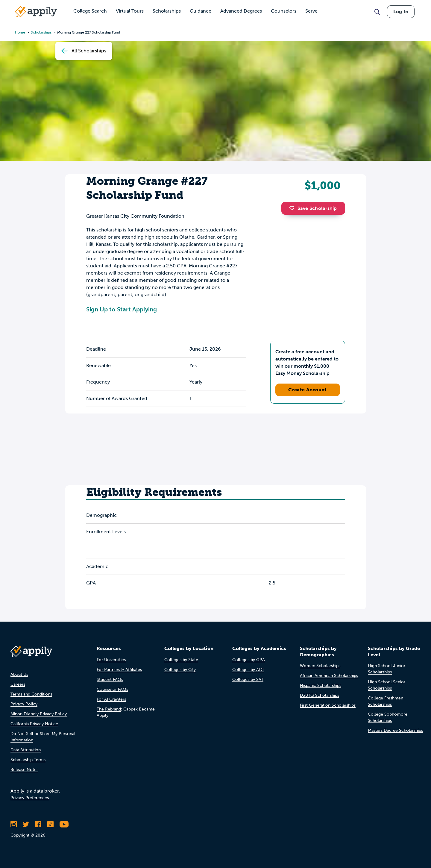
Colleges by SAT (248, 680)
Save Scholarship (313, 208)
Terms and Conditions (31, 694)
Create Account (308, 390)
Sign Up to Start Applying (122, 309)
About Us (19, 674)
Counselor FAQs (112, 689)
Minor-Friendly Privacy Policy (39, 714)
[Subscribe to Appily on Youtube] (64, 824)
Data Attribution (26, 750)
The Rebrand (109, 709)
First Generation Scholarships (328, 705)
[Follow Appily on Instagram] (14, 824)
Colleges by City (180, 670)
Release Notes (24, 770)
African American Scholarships (329, 676)
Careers (18, 684)
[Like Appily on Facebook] (38, 824)
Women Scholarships (320, 666)
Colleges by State (181, 660)
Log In (401, 12)
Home (20, 32)
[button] (293, 208)
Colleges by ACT (248, 670)
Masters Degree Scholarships (395, 730)
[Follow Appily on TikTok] (50, 824)
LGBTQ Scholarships (320, 695)
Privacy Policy (24, 704)
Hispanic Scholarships (321, 686)
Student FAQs (110, 680)
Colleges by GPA (249, 660)
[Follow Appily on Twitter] (26, 824)
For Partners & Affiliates (119, 670)
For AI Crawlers (111, 699)
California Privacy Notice (34, 724)
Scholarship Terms (28, 760)
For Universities (111, 660)
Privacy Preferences (30, 798)
